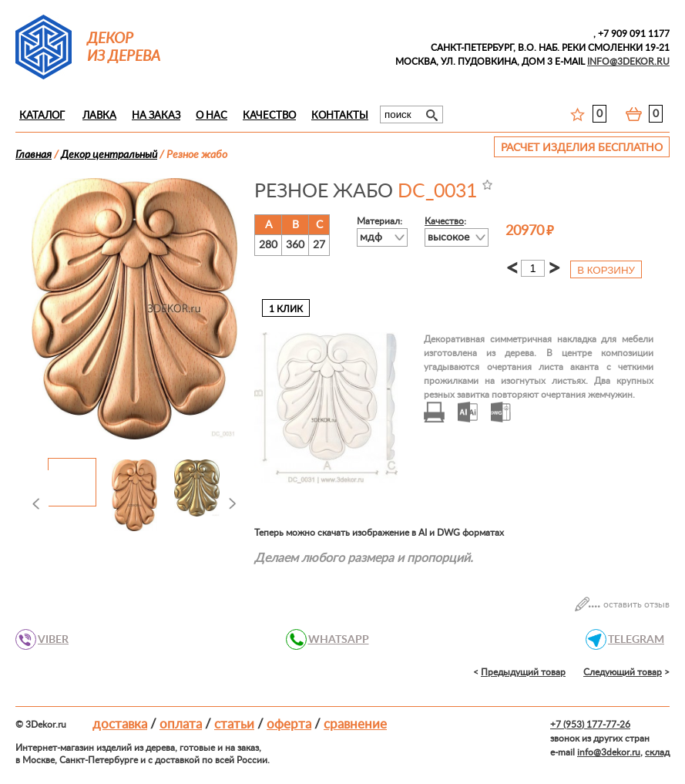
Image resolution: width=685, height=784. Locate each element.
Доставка (120, 724)
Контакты (340, 116)
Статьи (234, 724)
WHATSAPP (334, 640)
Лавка (99, 116)
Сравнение (355, 724)
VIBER (49, 640)
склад (657, 752)
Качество (269, 116)
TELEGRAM (632, 640)
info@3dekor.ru (609, 752)
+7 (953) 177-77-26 (590, 725)
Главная (34, 155)
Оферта (289, 724)
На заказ (156, 116)
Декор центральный (109, 155)
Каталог (42, 116)
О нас (212, 116)
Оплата (181, 724)
